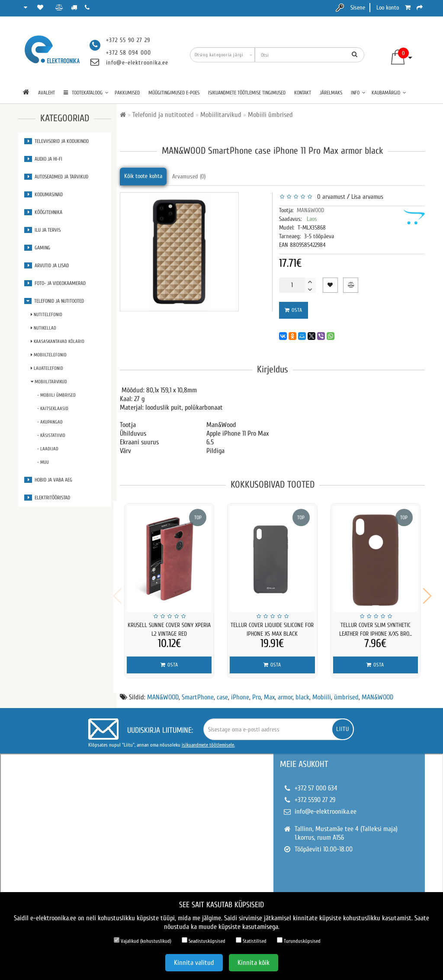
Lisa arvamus (367, 197)
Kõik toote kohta (143, 176)
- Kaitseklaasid (53, 409)
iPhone (240, 692)
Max (269, 692)
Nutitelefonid (47, 315)
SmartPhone (198, 692)
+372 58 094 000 (128, 53)
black (302, 692)
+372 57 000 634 (316, 783)
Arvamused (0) (189, 176)
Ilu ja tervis (42, 230)
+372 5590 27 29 (315, 794)
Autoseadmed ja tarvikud (56, 177)
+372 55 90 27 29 (128, 40)
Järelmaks (331, 93)
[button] (427, 593)
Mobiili (322, 692)
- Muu (43, 462)
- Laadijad (48, 449)
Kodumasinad (43, 194)
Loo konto (388, 8)
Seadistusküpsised (204, 941)
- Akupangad (50, 422)
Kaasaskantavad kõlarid (58, 341)
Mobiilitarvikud (49, 382)
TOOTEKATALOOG (86, 93)
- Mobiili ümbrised (56, 395)
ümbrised (346, 692)
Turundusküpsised (299, 941)
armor (285, 692)
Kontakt (303, 93)
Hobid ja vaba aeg (48, 480)
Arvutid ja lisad (47, 265)
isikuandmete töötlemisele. (208, 739)
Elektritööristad (47, 498)
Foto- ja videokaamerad (55, 283)
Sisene (358, 8)
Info (358, 93)
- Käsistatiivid (51, 435)
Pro (257, 692)
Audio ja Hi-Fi (43, 159)
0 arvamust (329, 197)
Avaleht (47, 93)
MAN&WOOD (310, 210)
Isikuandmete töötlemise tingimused (247, 93)
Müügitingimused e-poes (174, 93)
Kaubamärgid (389, 93)
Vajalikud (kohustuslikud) (143, 941)
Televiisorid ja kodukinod (56, 141)
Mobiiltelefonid (49, 355)
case (222, 692)
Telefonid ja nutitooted (54, 301)
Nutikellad (43, 328)
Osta (294, 310)
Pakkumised (127, 93)
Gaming (37, 248)
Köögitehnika (43, 212)
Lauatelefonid (47, 368)
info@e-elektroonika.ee (137, 63)
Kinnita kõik (254, 963)
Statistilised (251, 941)
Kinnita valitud (194, 963)
